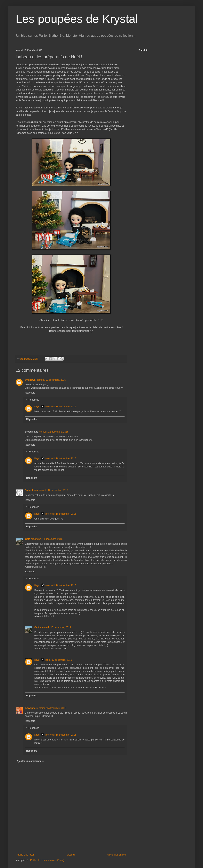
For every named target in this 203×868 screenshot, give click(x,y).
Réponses (34, 400)
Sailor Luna (31, 490)
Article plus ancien (116, 855)
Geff (27, 539)
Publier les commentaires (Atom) (47, 860)
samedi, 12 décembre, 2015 (51, 380)
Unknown (30, 380)
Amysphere (31, 708)
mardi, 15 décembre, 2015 (53, 708)
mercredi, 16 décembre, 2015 (61, 407)
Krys (37, 407)
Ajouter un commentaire (30, 761)
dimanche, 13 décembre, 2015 (47, 539)
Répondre (30, 393)
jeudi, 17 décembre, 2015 (59, 660)
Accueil (71, 855)
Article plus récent (26, 855)
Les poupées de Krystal (77, 19)
